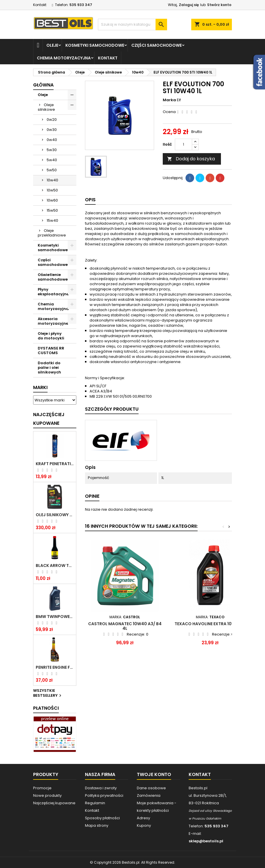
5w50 (52, 170)
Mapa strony (97, 825)
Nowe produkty (47, 795)
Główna (43, 85)
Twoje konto (154, 774)
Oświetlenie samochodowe (53, 277)
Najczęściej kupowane (54, 803)
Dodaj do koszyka (191, 159)
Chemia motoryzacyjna (64, 58)
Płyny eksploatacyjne (53, 292)
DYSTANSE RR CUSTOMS (51, 351)
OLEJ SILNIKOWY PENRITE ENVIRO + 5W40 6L (55, 515)
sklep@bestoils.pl (206, 841)
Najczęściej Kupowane (49, 419)
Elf (179, 100)
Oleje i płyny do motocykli (51, 336)
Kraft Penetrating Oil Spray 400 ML (55, 464)
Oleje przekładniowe (52, 233)
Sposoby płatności (102, 818)
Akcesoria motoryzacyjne (53, 321)
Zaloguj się (189, 5)
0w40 (52, 140)
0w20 (52, 120)
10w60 (52, 200)
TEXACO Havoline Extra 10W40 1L (210, 624)
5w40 (52, 160)
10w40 (52, 180)
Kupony (144, 825)
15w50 (52, 210)
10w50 (52, 190)
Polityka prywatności (104, 795)
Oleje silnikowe (46, 107)
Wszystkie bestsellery (48, 693)
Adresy (143, 818)
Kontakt (40, 5)
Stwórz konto (219, 5)
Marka (169, 100)
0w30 (52, 130)
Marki (40, 387)
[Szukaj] (132, 25)
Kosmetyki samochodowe (95, 45)
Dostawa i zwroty (101, 788)
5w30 (52, 150)
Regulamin (95, 803)
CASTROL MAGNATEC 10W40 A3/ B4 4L (125, 626)
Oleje (52, 45)
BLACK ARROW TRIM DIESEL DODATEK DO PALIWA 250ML (55, 565)
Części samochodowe (157, 45)
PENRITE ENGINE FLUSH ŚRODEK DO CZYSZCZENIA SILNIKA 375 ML (55, 667)
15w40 (52, 220)
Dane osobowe (151, 788)
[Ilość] (183, 144)
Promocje (42, 788)
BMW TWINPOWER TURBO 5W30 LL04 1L (55, 617)
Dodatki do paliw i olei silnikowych (49, 368)
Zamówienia (149, 795)
